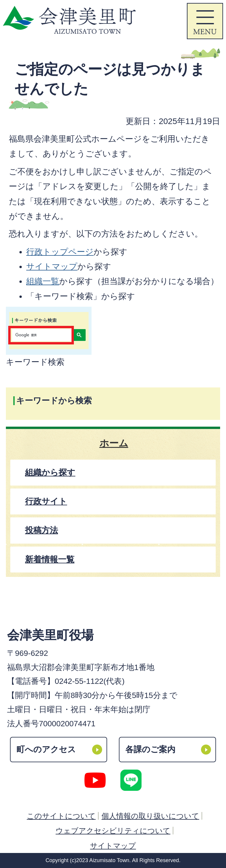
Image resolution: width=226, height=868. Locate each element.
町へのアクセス (46, 749)
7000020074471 (67, 724)
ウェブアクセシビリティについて (113, 831)
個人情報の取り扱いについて (150, 816)
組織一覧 (43, 281)
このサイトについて (61, 816)
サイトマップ (52, 266)
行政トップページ (60, 252)
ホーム (114, 443)
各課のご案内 (150, 749)
